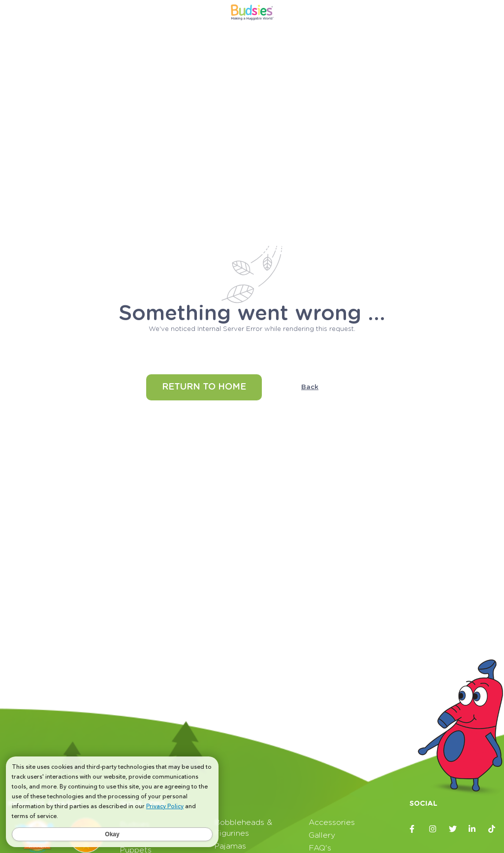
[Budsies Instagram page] (433, 829)
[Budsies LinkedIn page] (472, 829)
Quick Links (142, 804)
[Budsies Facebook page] (413, 829)
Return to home (204, 387)
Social (423, 804)
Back (310, 387)
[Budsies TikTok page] (492, 829)
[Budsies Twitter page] (453, 829)
